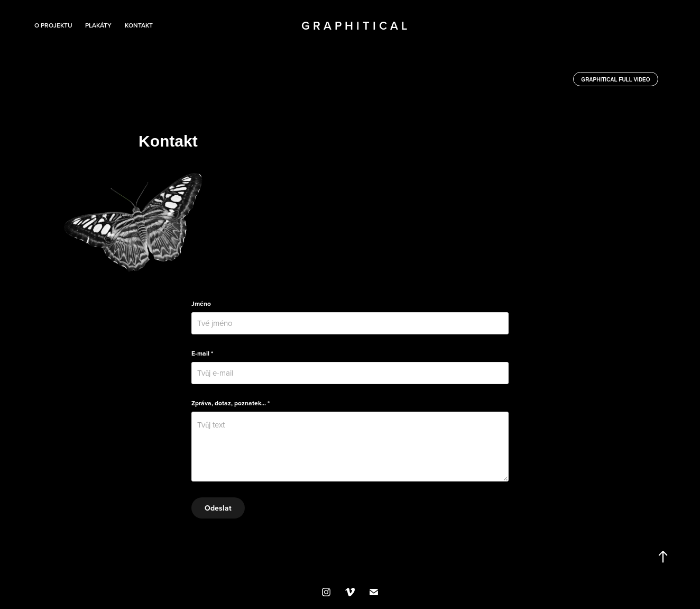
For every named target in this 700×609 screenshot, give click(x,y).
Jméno (201, 304)
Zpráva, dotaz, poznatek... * (231, 403)
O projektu (53, 25)
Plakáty (98, 25)
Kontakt (139, 25)
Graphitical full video (615, 80)
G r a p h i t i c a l (354, 25)
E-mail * (202, 353)
